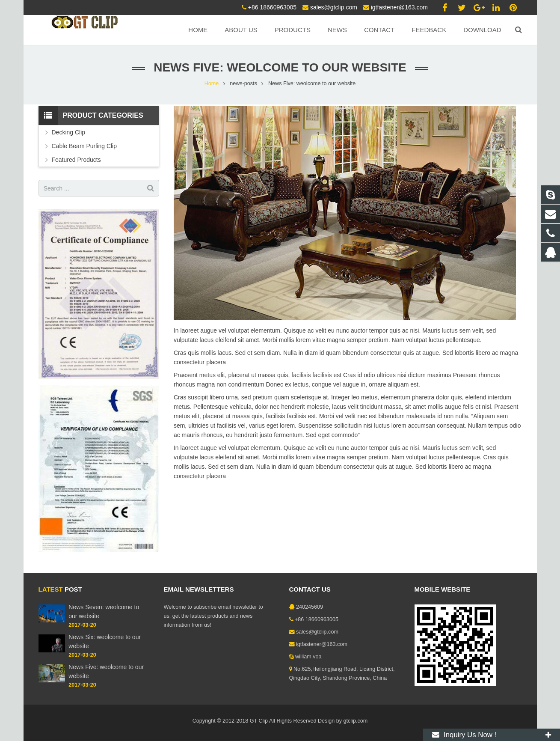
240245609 (310, 607)
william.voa (308, 657)
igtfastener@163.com (399, 7)
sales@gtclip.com (334, 7)
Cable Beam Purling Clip (84, 146)
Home (212, 83)
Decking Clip (69, 132)
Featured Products (76, 160)
